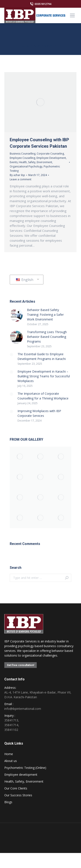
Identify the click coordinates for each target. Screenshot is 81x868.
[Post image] (16, 315)
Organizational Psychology (26, 166)
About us (11, 761)
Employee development (21, 775)
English (25, 280)
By (17, 175)
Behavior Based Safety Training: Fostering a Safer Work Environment (45, 315)
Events (14, 162)
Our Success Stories (18, 795)
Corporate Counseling (50, 154)
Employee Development (51, 158)
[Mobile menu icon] (72, 15)
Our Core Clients (16, 788)
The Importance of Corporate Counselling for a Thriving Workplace (43, 396)
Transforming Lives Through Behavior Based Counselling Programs (47, 337)
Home (9, 754)
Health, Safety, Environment (35, 162)
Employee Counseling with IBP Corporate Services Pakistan (39, 143)
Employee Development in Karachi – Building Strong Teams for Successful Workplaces (44, 376)
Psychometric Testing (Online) (25, 768)
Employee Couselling (22, 158)
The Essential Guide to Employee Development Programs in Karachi (42, 356)
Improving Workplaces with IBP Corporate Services (39, 413)
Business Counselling (23, 154)
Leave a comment (21, 179)
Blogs (8, 802)
